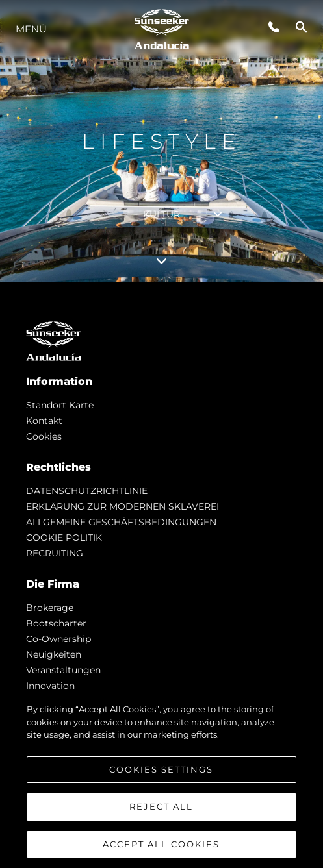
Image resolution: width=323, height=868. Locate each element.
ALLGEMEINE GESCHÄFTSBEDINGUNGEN (121, 522)
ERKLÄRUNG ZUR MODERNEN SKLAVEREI (123, 506)
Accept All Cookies (161, 849)
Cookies (44, 436)
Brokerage (50, 608)
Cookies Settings (161, 774)
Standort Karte (60, 405)
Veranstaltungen (63, 670)
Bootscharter (56, 623)
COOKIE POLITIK (64, 538)
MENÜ (31, 29)
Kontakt (44, 421)
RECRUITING (55, 553)
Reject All (161, 812)
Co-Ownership (58, 639)
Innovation (50, 686)
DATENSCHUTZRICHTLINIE (87, 491)
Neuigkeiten (54, 654)
